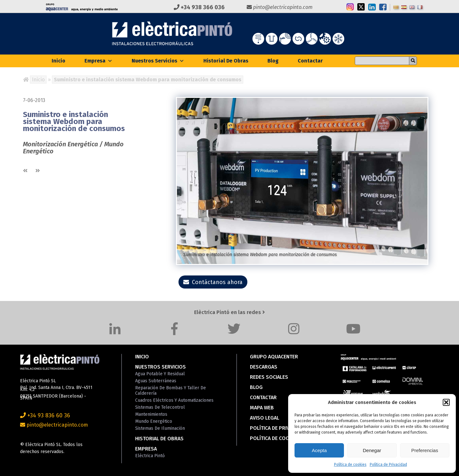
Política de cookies (350, 465)
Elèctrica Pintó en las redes (229, 312)
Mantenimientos (151, 414)
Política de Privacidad (388, 465)
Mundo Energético (154, 421)
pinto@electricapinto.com (280, 7)
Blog (273, 61)
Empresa (98, 61)
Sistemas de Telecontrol (160, 407)
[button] (446, 402)
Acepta (319, 450)
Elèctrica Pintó (150, 456)
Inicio (58, 61)
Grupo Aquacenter (274, 357)
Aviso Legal (265, 418)
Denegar (372, 450)
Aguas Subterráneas (156, 381)
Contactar (310, 61)
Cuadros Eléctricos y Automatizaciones (174, 400)
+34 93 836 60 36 (45, 415)
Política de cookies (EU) (280, 438)
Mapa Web (262, 408)
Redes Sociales (269, 377)
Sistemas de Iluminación (160, 428)
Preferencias (425, 450)
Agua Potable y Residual (160, 374)
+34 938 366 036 (199, 7)
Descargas (264, 367)
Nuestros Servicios (158, 61)
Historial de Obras (226, 61)
